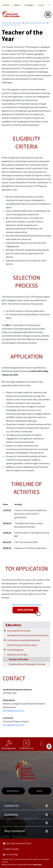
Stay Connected (15, 831)
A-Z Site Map (10, 854)
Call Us (40, 791)
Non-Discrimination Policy (17, 843)
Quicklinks (11, 815)
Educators (17, 23)
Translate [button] (30, 5)
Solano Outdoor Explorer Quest (22, 645)
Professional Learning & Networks (24, 640)
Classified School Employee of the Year (27, 664)
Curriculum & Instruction (19, 631)
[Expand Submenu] (5, 630)
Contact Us (11, 806)
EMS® (31, 865)
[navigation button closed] (48, 14)
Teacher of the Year (11, 25)
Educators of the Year (35, 23)
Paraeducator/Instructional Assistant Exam (28, 635)
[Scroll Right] (49, 746)
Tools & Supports (15, 650)
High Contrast (12, 849)
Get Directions (13, 791)
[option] (9, 744)
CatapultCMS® (22, 865)
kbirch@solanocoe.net (14, 711)
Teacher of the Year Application (27, 605)
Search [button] (17, 5)
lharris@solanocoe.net (14, 725)
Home (7, 5)
